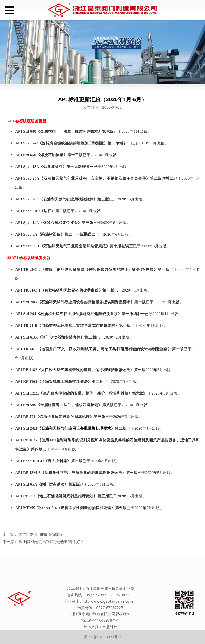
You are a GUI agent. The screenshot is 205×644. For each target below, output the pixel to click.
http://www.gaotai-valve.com (108, 601)
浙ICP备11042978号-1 (100, 620)
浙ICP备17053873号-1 (103, 637)
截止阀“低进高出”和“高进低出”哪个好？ (51, 542)
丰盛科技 (110, 627)
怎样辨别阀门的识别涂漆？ (41, 534)
